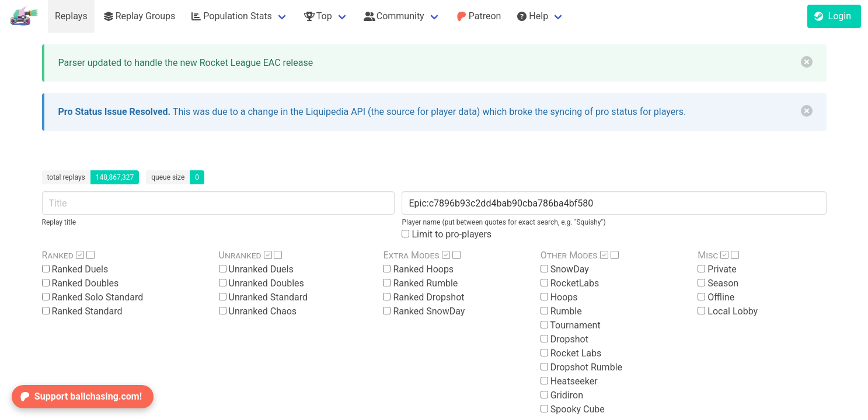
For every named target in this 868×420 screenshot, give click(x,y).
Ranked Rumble (420, 283)
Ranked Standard (82, 311)
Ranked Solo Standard (93, 297)
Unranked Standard (264, 297)
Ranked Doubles (81, 283)
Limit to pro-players (447, 234)
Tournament (571, 325)
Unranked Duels (256, 269)
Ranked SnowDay (424, 311)
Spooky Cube (573, 409)
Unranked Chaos (258, 311)
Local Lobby (728, 311)
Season (718, 283)
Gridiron (562, 395)
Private (717, 269)
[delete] (807, 62)
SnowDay (565, 269)
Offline (716, 297)
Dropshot (564, 339)
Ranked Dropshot (423, 297)
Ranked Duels (75, 269)
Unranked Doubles (262, 283)
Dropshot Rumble (581, 367)
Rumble (561, 311)
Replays (71, 16)
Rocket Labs (571, 353)
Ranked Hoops (418, 269)
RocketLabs (570, 283)
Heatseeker (569, 381)
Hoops (559, 297)
